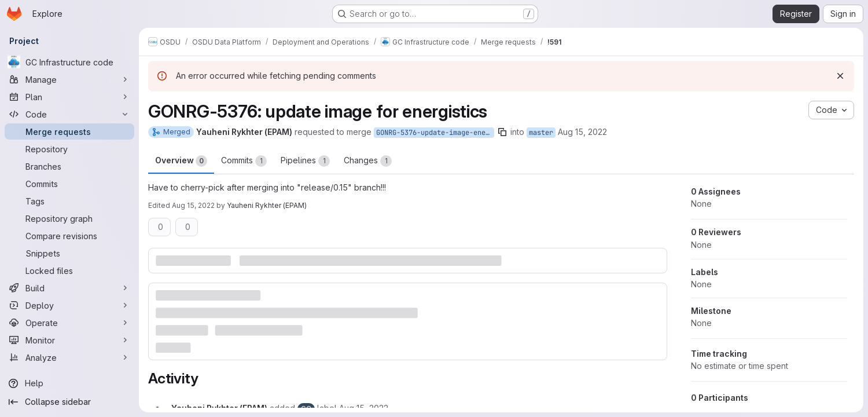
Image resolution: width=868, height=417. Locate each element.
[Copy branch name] (502, 132)
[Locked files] (69, 270)
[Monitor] (69, 340)
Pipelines (305, 161)
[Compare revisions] (69, 236)
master (541, 133)
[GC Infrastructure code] (69, 62)
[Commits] (69, 184)
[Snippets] (69, 253)
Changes (368, 161)
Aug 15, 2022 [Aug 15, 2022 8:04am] (582, 132)
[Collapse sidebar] (69, 402)
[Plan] (69, 97)
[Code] (69, 114)
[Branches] (69, 166)
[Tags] (69, 201)
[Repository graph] (69, 218)
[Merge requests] (69, 131)
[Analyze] (69, 357)
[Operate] (69, 323)
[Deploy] (69, 305)
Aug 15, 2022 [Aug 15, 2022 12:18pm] (193, 205)
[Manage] (69, 79)
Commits (244, 161)
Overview (181, 161)
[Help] (69, 383)
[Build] (69, 288)
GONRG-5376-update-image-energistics (435, 133)
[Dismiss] (840, 76)
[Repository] (69, 149)
